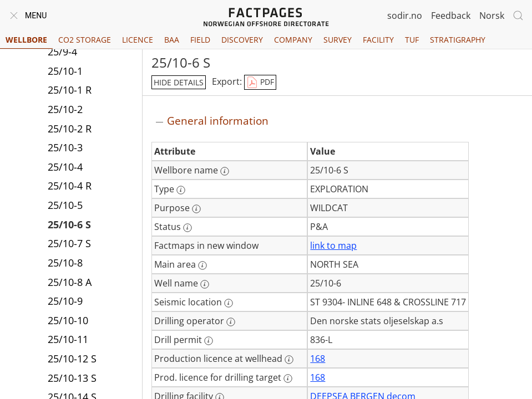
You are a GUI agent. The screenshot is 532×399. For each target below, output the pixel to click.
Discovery (242, 40)
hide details (179, 82)
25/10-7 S (69, 243)
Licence (138, 40)
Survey (338, 40)
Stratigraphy (458, 40)
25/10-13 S (72, 378)
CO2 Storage (85, 40)
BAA (172, 40)
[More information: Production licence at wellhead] (289, 360)
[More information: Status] (188, 228)
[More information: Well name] (205, 284)
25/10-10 (68, 320)
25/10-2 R (70, 129)
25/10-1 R (70, 90)
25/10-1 (65, 71)
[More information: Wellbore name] (225, 171)
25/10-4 (65, 167)
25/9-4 (62, 52)
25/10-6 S (69, 224)
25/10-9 (65, 301)
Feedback (451, 16)
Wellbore (26, 40)
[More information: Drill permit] (209, 341)
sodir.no (405, 16)
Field (200, 40)
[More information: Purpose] (196, 209)
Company (293, 40)
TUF (412, 40)
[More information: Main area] (202, 265)
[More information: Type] (181, 190)
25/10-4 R (70, 186)
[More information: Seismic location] (229, 303)
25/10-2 (65, 109)
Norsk (492, 16)
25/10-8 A (70, 282)
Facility (378, 40)
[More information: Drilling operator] (231, 322)
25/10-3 (65, 147)
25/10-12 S (72, 359)
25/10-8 (65, 263)
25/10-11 (68, 339)
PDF (260, 83)
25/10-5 (65, 205)
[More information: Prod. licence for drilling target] (288, 378)
